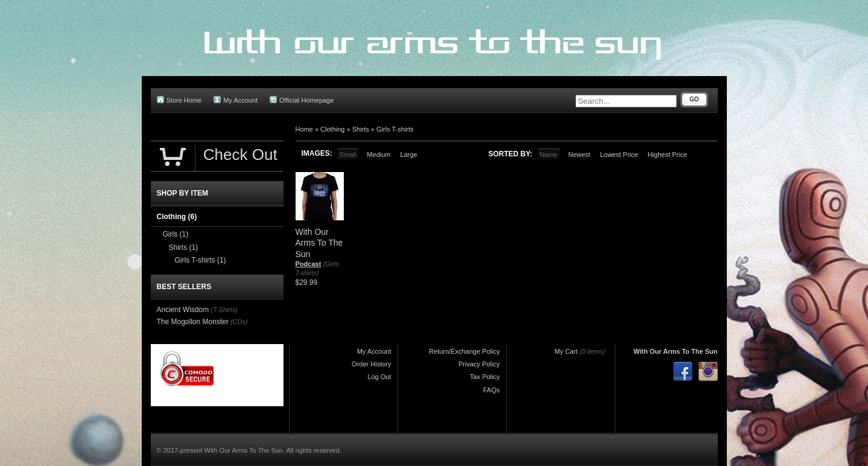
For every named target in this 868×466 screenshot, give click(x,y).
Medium (379, 155)
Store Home (179, 100)
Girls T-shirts (395, 129)
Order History (371, 364)
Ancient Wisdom (183, 310)
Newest (579, 155)
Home (304, 129)
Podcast (309, 264)
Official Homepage (302, 100)
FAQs (492, 390)
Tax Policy (485, 377)
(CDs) (239, 322)
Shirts (361, 129)
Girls (176, 234)
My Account (236, 100)
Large (408, 155)
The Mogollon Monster (193, 322)
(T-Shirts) (224, 310)
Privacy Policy (479, 364)
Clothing (332, 129)
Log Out (379, 377)
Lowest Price (619, 155)
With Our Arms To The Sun (675, 351)
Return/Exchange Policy (464, 351)
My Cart (566, 351)
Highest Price (667, 155)
